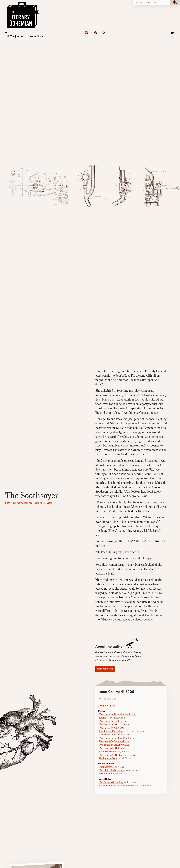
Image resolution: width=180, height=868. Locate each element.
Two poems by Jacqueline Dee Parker (117, 714)
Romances (104, 718)
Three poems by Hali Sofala (113, 748)
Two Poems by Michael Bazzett (114, 735)
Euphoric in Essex (108, 758)
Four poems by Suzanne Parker (114, 741)
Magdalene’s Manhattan (111, 731)
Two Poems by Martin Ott (112, 728)
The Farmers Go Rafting (111, 782)
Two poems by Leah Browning (114, 745)
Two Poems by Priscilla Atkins (114, 724)
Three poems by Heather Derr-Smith (117, 755)
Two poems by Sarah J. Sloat (113, 721)
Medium (103, 774)
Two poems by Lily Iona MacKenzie (117, 738)
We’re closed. (37, 36)
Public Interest (107, 752)
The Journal (17, 36)
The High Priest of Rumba (112, 770)
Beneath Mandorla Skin (111, 786)
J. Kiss (8, 503)
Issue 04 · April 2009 (43, 503)
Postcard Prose (24, 503)
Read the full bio (105, 669)
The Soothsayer (107, 767)
